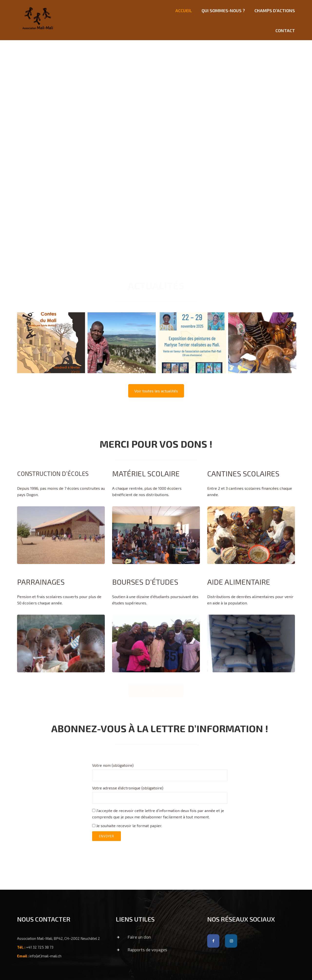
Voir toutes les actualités (156, 391)
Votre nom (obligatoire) (160, 770)
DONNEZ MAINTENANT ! (156, 690)
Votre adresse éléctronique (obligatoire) (160, 793)
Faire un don (132, 937)
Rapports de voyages (140, 950)
